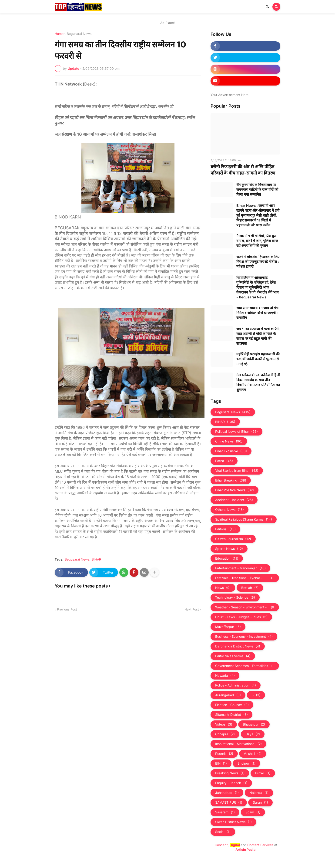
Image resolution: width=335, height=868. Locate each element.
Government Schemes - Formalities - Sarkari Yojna (245, 666)
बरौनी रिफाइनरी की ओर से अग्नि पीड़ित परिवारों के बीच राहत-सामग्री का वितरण (243, 170)
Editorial (225, 529)
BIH (221, 763)
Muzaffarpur (228, 627)
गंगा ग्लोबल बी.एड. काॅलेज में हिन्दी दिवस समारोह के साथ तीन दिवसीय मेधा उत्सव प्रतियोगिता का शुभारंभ (258, 382)
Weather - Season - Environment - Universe (245, 607)
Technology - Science (235, 597)
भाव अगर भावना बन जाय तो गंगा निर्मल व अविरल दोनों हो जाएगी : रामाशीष (257, 313)
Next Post (192, 609)
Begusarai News (79, 34)
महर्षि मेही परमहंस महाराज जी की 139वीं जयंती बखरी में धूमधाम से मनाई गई (258, 359)
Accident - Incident (234, 500)
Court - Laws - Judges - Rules (241, 617)
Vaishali (253, 754)
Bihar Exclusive (231, 451)
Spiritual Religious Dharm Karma (244, 519)
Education (227, 558)
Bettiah (250, 588)
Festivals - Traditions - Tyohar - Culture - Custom (245, 578)
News (223, 588)
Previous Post (67, 609)
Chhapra (225, 734)
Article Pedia (245, 850)
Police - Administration (236, 685)
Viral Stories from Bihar (237, 471)
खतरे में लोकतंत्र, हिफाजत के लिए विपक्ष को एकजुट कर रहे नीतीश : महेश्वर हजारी (258, 262)
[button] (267, 7)
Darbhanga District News (238, 646)
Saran (260, 802)
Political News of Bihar (236, 432)
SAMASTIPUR (229, 802)
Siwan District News (233, 822)
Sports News (229, 549)
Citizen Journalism (233, 539)
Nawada (225, 676)
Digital (235, 845)
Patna (224, 461)
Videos (224, 724)
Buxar (263, 773)
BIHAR (96, 559)
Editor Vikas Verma (233, 656)
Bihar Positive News (234, 490)
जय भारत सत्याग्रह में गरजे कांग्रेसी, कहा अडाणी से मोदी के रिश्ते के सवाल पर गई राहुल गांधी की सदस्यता (258, 336)
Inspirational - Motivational (238, 744)
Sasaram (225, 812)
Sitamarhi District (231, 715)
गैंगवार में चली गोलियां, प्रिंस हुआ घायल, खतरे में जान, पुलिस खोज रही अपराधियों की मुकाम (257, 241)
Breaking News (230, 773)
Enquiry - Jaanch (231, 783)
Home (59, 34)
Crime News (229, 441)
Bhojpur (246, 763)
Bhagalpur (254, 724)
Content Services (260, 845)
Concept (221, 845)
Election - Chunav (232, 705)
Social (223, 832)
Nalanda (259, 793)
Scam (253, 812)
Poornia (224, 754)
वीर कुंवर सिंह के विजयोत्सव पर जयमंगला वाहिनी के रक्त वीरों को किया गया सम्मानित (257, 190)
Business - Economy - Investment (244, 637)
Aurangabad (228, 695)
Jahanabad (227, 793)
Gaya (253, 734)
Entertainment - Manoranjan (240, 568)
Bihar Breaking (231, 480)
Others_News (229, 510)
